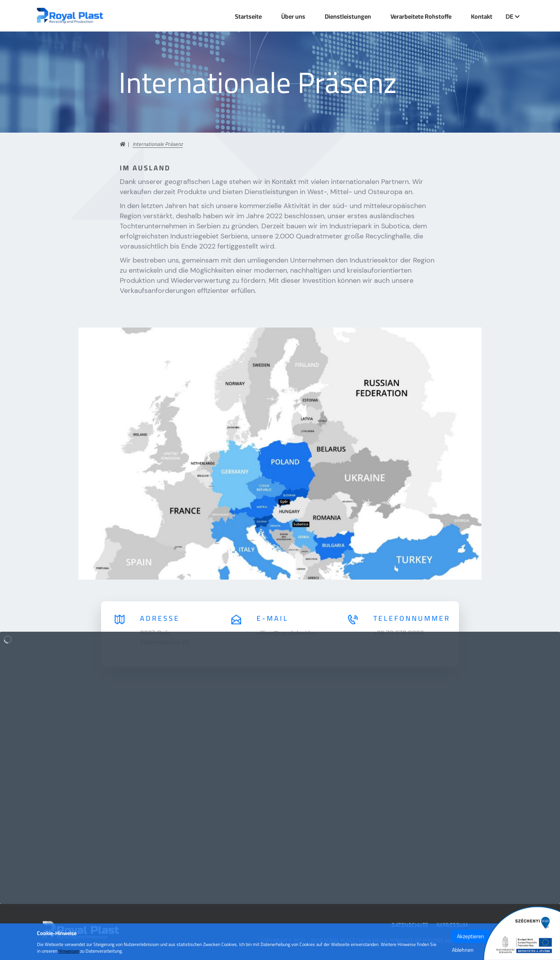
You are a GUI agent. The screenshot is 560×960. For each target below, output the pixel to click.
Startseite (248, 17)
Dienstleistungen (348, 17)
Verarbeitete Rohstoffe (421, 17)
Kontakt (482, 17)
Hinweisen (69, 951)
